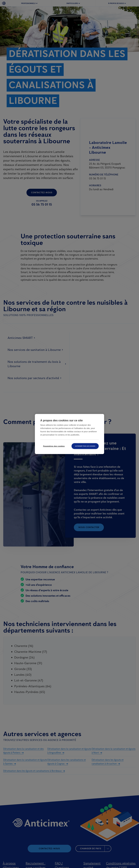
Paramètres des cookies (54, 446)
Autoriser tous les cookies (85, 446)
